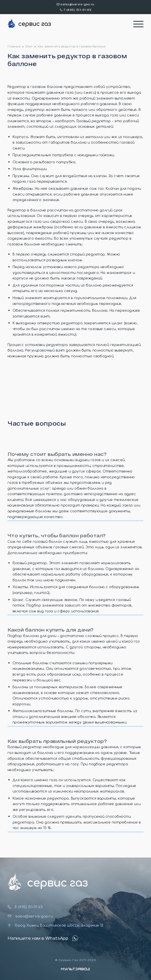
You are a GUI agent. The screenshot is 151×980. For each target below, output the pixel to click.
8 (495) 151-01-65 (29, 907)
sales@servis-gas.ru (34, 916)
